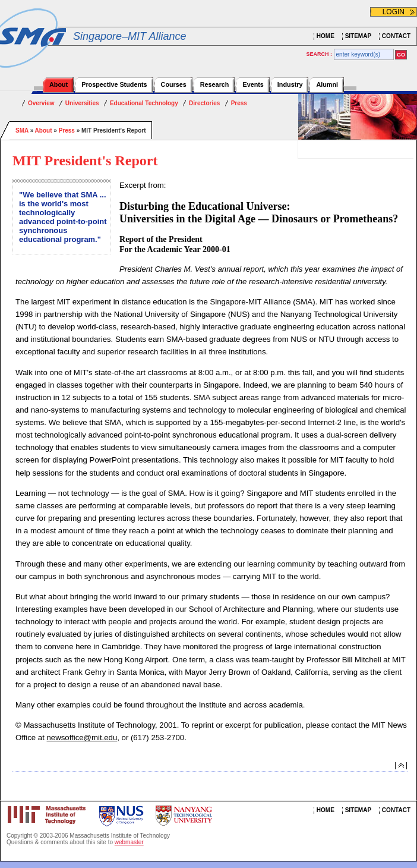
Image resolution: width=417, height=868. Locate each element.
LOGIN (394, 12)
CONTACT (396, 36)
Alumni (327, 84)
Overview (41, 103)
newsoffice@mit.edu (82, 738)
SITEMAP (358, 36)
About (59, 84)
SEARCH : (320, 54)
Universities (82, 103)
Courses (174, 84)
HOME (326, 36)
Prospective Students (114, 84)
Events (253, 84)
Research (215, 84)
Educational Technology (144, 103)
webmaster (129, 842)
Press (239, 103)
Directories (204, 103)
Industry (290, 84)
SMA (22, 130)
